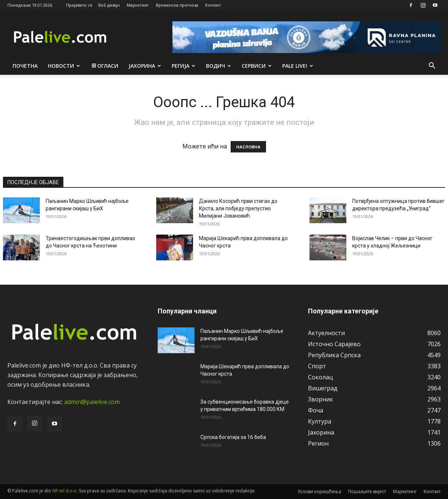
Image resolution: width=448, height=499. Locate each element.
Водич (218, 66)
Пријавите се (79, 5)
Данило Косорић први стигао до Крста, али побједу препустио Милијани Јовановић (238, 208)
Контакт (213, 5)
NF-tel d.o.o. (65, 491)
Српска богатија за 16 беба (233, 437)
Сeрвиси (257, 66)
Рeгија (183, 66)
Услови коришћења (319, 491)
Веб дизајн (109, 5)
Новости (64, 66)
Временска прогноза (177, 5)
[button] (432, 66)
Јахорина (145, 66)
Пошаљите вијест (367, 491)
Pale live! (298, 66)
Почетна (25, 66)
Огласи (104, 66)
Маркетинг (138, 5)
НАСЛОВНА (248, 147)
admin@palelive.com (92, 402)
